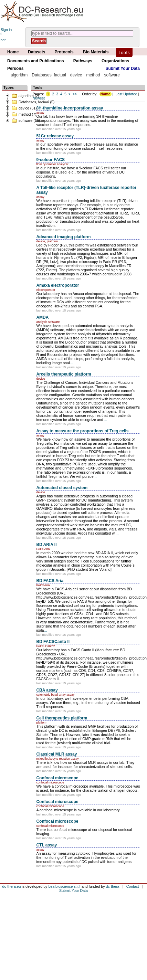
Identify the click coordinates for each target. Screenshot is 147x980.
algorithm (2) (25, 96)
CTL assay (46, 845)
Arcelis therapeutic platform (64, 374)
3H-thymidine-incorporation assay (70, 108)
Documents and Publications (36, 61)
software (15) (26, 120)
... (71, 363)
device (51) (24, 108)
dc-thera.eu (11, 886)
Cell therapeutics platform (62, 718)
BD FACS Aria (50, 581)
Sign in (6, 30)
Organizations (115, 61)
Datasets (36, 52)
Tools (124, 53)
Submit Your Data (123, 69)
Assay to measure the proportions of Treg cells (82, 431)
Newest (39, 98)
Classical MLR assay (56, 754)
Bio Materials (96, 52)
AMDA (42, 317)
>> (75, 94)
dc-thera (112, 886)
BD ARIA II (46, 545)
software (112, 75)
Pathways (83, 61)
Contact (133, 886)
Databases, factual (49, 75)
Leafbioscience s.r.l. (64, 886)
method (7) (24, 114)
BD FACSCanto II (53, 642)
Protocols (64, 52)
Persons (15, 69)
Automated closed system (62, 488)
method (93, 75)
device (76, 75)
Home (13, 52)
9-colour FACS (50, 160)
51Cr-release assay (55, 136)
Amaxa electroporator (57, 285)
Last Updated (126, 94)
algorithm (19, 75)
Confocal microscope (57, 778)
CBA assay (47, 690)
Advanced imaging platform (63, 237)
